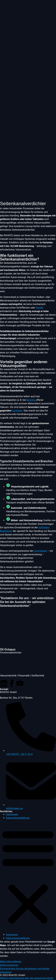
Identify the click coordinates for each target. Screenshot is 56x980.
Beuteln (31, 400)
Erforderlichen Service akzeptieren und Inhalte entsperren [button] (25, 970)
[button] (28, 876)
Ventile (39, 308)
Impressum (12, 814)
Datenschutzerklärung (18, 818)
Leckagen (17, 411)
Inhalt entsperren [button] (9, 965)
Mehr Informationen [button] (11, 962)
